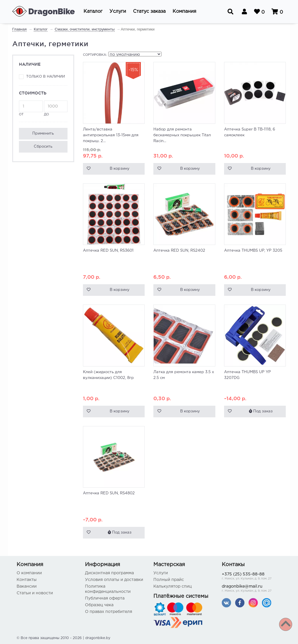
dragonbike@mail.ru (252, 589)
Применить (43, 134)
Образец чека (99, 605)
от (31, 108)
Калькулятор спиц (173, 586)
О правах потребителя (109, 612)
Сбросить (43, 147)
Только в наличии (46, 77)
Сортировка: (95, 55)
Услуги (161, 573)
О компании (29, 573)
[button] (93, 12)
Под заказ (261, 411)
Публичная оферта (105, 598)
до (56, 108)
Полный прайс (169, 580)
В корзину (120, 169)
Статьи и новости (35, 593)
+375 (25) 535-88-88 (252, 577)
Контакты (27, 580)
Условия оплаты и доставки (114, 580)
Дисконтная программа (109, 573)
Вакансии (27, 586)
